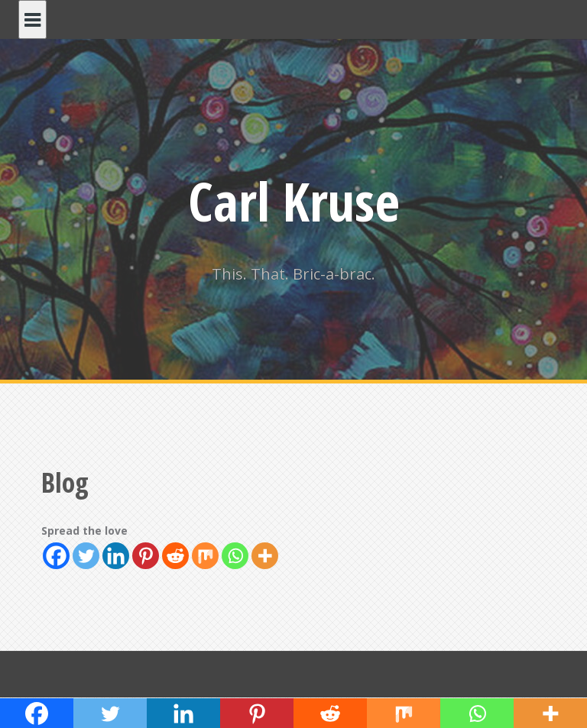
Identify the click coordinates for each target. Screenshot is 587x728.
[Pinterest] (146, 556)
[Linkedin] (116, 556)
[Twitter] (86, 556)
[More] (265, 556)
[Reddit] (175, 556)
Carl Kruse (294, 201)
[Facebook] (56, 556)
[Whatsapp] (235, 556)
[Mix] (205, 556)
